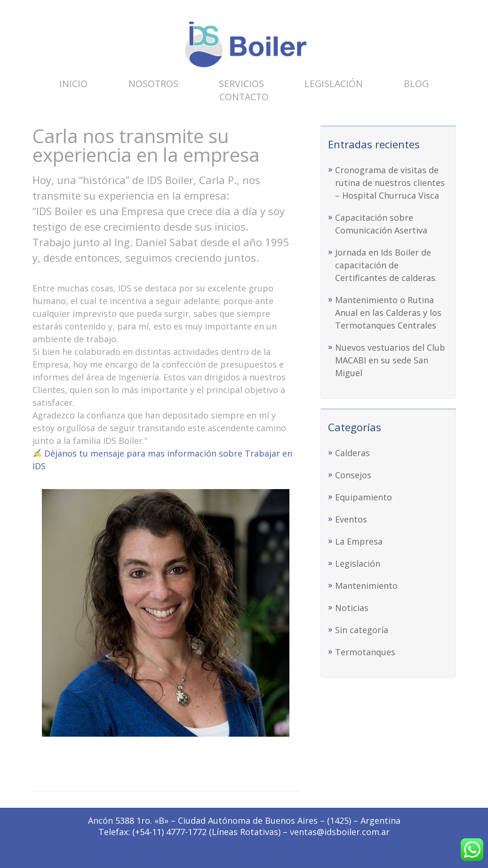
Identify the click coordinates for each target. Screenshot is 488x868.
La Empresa (359, 541)
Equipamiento (364, 497)
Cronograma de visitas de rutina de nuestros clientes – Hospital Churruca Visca (390, 183)
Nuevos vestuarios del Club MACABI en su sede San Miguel (390, 360)
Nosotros (153, 84)
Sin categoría (362, 630)
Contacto (244, 97)
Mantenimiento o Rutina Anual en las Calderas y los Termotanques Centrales (388, 313)
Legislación (334, 84)
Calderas (352, 453)
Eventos (351, 519)
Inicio (73, 84)
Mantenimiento (366, 586)
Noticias (352, 608)
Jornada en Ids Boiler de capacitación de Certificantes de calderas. (386, 265)
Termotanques (365, 652)
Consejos (353, 475)
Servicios (241, 84)
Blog (416, 84)
